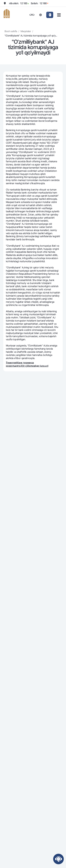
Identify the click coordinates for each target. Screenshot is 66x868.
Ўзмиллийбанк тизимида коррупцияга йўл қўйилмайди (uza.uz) (27, 364)
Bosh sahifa (11, 31)
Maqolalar (26, 31)
